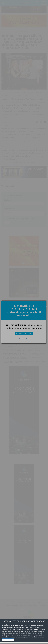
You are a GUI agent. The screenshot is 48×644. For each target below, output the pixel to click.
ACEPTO (8, 640)
